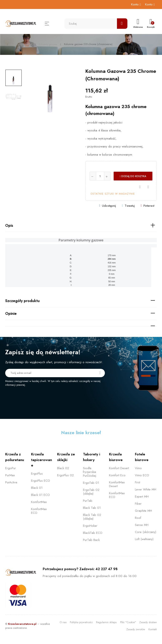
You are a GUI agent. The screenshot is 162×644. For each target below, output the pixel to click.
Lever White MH (146, 489)
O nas (63, 622)
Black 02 (63, 468)
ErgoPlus (37, 474)
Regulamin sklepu (106, 622)
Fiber (138, 504)
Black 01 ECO (40, 495)
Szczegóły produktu (22, 301)
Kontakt (153, 629)
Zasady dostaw (148, 622)
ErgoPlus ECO (41, 481)
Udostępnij (109, 206)
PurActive (11, 482)
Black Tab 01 (92, 508)
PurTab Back (91, 540)
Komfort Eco (117, 475)
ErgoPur (11, 468)
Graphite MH (143, 511)
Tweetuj (130, 206)
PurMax (10, 475)
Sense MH (142, 525)
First (138, 482)
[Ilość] (100, 176)
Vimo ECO (142, 475)
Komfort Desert (119, 468)
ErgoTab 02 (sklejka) (91, 492)
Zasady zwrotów (136, 629)
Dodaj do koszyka (133, 176)
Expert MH (142, 497)
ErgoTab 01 (91, 483)
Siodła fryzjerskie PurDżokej (90, 472)
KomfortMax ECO (39, 511)
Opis (9, 226)
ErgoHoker (90, 526)
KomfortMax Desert (117, 484)
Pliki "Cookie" (128, 622)
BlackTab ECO (93, 533)
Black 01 (37, 488)
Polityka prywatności (81, 622)
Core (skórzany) (146, 532)
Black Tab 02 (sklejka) (92, 517)
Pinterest (149, 206)
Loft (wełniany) (144, 539)
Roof (138, 518)
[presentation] (40, 398)
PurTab (88, 501)
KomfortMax (39, 502)
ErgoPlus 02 (65, 475)
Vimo (138, 468)
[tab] (81, 226)
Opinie (11, 314)
